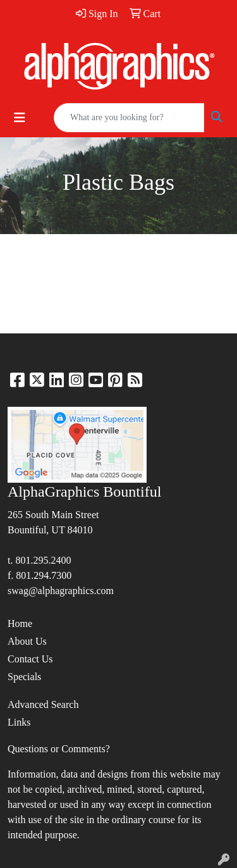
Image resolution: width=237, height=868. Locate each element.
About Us (27, 641)
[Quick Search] (129, 118)
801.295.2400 (43, 560)
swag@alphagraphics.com (61, 591)
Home (20, 623)
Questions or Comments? (59, 749)
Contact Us (30, 659)
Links (19, 722)
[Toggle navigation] (20, 118)
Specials (24, 677)
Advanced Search (43, 704)
